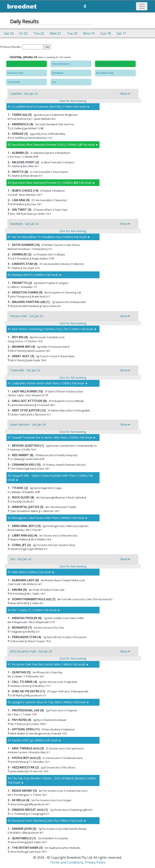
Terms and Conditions (67, 862)
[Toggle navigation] (142, 6)
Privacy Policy (95, 862)
